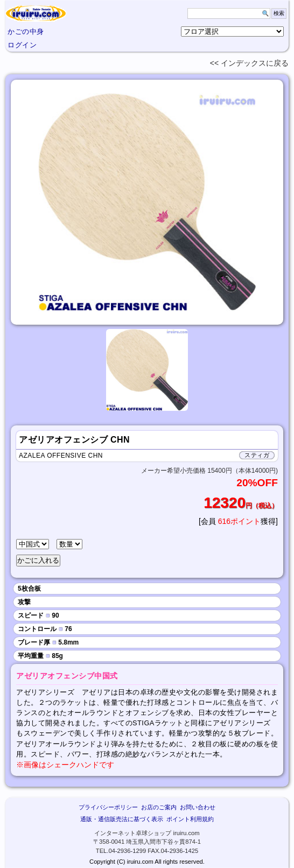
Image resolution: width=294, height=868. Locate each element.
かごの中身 (26, 31)
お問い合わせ (198, 807)
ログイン (22, 45)
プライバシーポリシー (108, 807)
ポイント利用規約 (190, 819)
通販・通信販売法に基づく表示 (122, 819)
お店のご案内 (159, 807)
